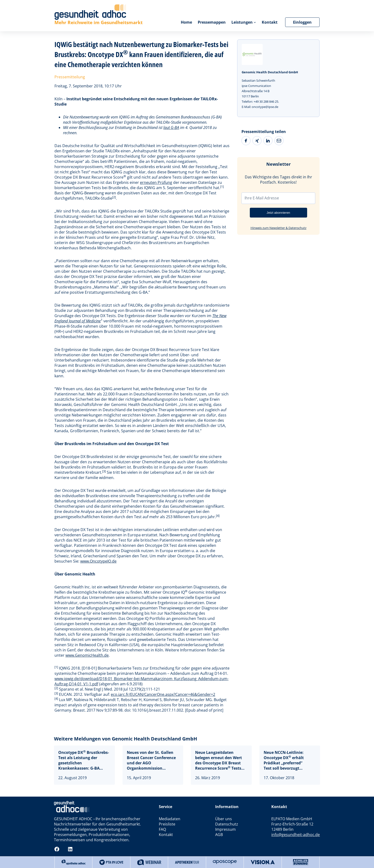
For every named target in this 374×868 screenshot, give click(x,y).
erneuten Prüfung (156, 182)
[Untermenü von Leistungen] (255, 22)
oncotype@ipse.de (265, 107)
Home (186, 22)
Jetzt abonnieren (278, 213)
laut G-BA (171, 128)
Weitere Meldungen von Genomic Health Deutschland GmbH (126, 739)
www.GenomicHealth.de (87, 655)
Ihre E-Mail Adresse (262, 198)
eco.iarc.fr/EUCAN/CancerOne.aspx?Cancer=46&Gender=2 (163, 694)
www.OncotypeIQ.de (98, 561)
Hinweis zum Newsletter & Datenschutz (278, 228)
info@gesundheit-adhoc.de (296, 835)
